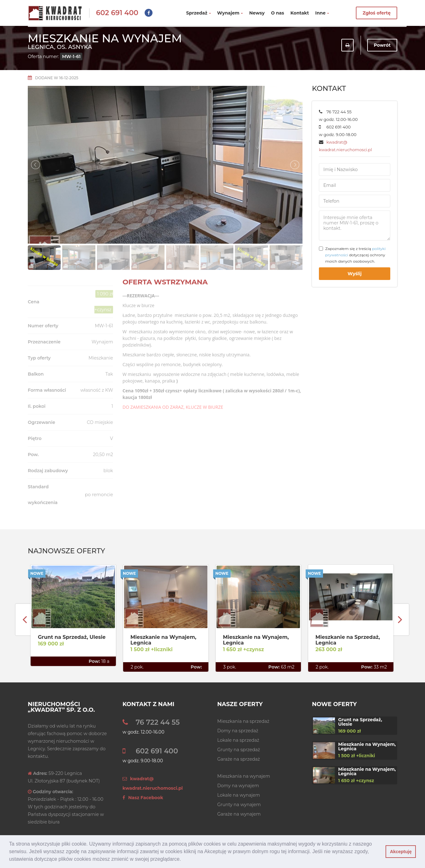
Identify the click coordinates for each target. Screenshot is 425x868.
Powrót (382, 45)
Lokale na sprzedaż (238, 740)
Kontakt (300, 13)
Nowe (37, 573)
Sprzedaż (199, 13)
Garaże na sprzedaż (239, 759)
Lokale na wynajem (239, 795)
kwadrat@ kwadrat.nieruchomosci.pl (153, 783)
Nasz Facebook (143, 798)
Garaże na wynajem (239, 814)
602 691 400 (117, 13)
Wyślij (355, 274)
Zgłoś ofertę (377, 13)
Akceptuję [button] (401, 852)
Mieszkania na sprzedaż (243, 721)
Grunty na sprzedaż (239, 750)
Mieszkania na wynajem (244, 776)
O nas (278, 13)
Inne (322, 13)
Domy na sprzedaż (238, 731)
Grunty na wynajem (239, 805)
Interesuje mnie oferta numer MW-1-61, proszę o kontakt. (355, 226)
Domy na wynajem (238, 786)
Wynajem (230, 13)
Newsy (257, 13)
